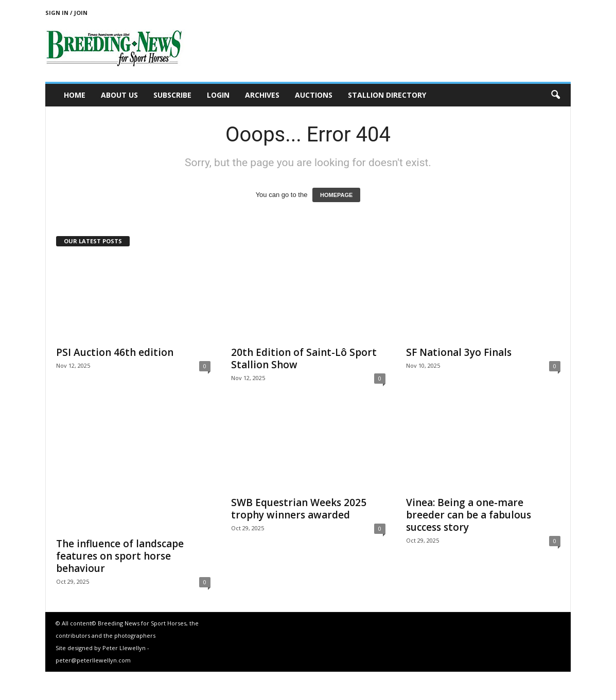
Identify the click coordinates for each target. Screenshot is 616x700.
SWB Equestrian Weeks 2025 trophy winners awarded (299, 509)
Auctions (314, 95)
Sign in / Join (66, 13)
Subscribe (172, 95)
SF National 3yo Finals (459, 352)
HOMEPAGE (336, 195)
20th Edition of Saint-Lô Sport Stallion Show (304, 358)
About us (119, 95)
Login (218, 95)
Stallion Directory (387, 95)
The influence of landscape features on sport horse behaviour (120, 556)
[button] (555, 95)
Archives (262, 95)
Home (75, 95)
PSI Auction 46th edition (115, 352)
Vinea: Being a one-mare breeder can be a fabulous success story (469, 515)
